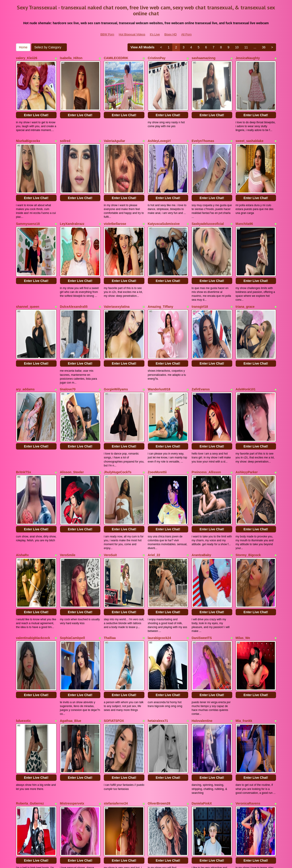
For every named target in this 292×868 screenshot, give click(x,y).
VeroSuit (110, 435)
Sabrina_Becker (116, 749)
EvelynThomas (203, 121)
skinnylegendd (159, 749)
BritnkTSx (23, 372)
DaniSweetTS (202, 497)
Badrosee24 (201, 686)
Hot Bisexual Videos (132, 34)
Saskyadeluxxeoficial (208, 184)
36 (264, 47)
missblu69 (24, 686)
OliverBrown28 (159, 623)
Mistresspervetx (72, 623)
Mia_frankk (244, 560)
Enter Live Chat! (36, 95)
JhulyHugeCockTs (118, 372)
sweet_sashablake (250, 121)
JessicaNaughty (248, 58)
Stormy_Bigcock (248, 435)
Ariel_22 (154, 435)
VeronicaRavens (248, 623)
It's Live (155, 34)
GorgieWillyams (116, 309)
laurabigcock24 (159, 497)
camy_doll (156, 686)
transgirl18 (200, 246)
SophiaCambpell (73, 497)
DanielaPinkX (202, 623)
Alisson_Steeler (72, 372)
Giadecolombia (115, 686)
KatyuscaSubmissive (164, 184)
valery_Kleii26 (27, 58)
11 (246, 47)
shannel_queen (28, 246)
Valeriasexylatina (117, 246)
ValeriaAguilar (114, 121)
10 (237, 47)
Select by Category (49, 47)
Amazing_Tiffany (161, 246)
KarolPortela (69, 686)
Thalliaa (110, 497)
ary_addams (25, 309)
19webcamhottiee (205, 749)
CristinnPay (157, 58)
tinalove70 (68, 309)
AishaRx (22, 435)
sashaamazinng (203, 58)
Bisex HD (170, 34)
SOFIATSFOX (114, 560)
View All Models (142, 47)
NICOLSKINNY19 (73, 749)
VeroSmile (68, 435)
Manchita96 (244, 184)
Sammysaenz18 (28, 184)
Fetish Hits (180, 861)
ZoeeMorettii (157, 372)
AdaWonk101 (246, 309)
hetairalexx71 (158, 560)
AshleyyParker (247, 372)
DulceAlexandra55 (74, 246)
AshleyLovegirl (159, 121)
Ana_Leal (23, 749)
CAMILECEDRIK (116, 58)
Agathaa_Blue (71, 560)
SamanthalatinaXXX (251, 686)
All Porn (187, 34)
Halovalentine (202, 560)
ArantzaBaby (201, 435)
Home (23, 47)
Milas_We (243, 497)
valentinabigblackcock (33, 497)
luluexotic (23, 560)
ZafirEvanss (201, 309)
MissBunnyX (245, 749)
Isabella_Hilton (71, 58)
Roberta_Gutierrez (30, 623)
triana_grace (245, 246)
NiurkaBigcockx (28, 121)
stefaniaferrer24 (116, 623)
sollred (65, 121)
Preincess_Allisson (206, 372)
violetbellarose (115, 184)
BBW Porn (107, 34)
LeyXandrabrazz (72, 184)
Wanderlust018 (159, 309)
